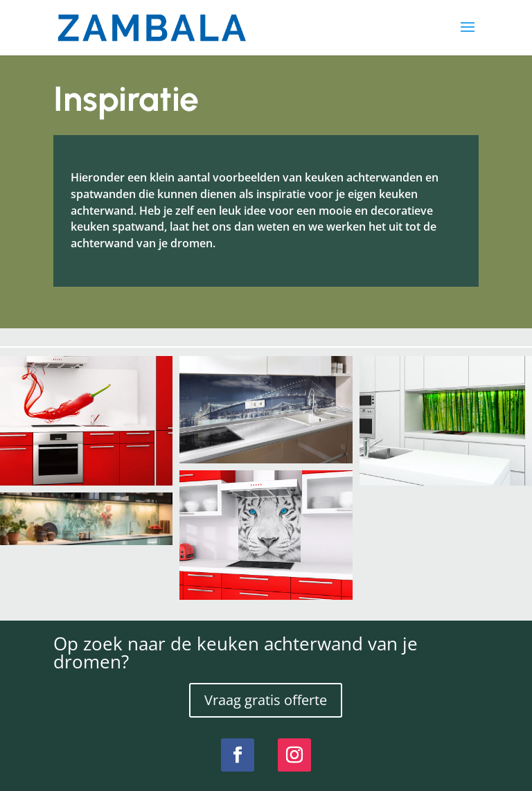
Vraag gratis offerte (266, 700)
